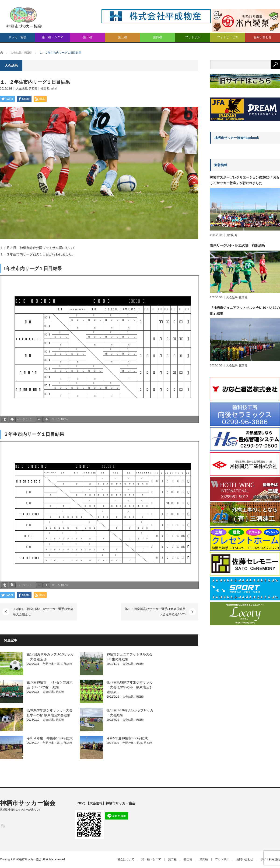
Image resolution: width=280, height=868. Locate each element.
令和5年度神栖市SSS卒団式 (127, 738)
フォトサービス (228, 37)
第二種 (88, 37)
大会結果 (21, 89)
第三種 (123, 37)
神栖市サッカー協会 (28, 803)
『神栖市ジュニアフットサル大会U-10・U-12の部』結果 (245, 310)
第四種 (158, 37)
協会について (126, 859)
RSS (3, 825)
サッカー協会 (17, 37)
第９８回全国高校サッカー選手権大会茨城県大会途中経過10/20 (155, 611)
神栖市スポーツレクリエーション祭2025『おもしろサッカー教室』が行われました (245, 180)
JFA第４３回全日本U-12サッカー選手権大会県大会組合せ (43, 611)
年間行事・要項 (52, 664)
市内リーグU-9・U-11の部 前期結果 (237, 245)
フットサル (193, 37)
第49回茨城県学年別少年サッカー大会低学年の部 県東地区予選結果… (130, 687)
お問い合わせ (262, 37)
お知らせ (232, 235)
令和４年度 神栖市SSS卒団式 (50, 738)
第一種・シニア (53, 37)
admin (54, 89)
